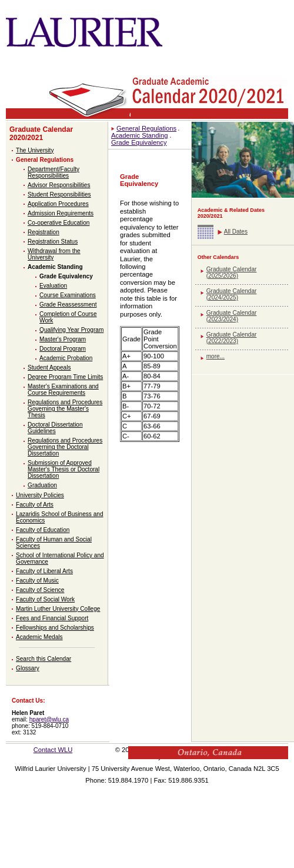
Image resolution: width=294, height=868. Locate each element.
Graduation (42, 485)
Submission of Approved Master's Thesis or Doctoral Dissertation (64, 469)
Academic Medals (39, 637)
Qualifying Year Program (71, 330)
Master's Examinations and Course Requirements (63, 390)
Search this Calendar (44, 659)
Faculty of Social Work (45, 599)
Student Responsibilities (59, 194)
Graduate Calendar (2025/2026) (232, 272)
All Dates (236, 232)
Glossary (28, 668)
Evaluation (53, 286)
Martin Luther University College (58, 609)
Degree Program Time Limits (65, 377)
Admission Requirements (61, 213)
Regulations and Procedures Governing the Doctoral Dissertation (65, 447)
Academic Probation (66, 358)
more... (216, 356)
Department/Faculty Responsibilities (54, 172)
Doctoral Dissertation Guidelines (55, 428)
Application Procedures (58, 204)
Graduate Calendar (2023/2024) (232, 316)
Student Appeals (49, 368)
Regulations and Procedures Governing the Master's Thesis (65, 409)
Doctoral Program (63, 349)
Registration (44, 232)
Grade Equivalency (66, 276)
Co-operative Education (59, 223)
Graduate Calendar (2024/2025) (232, 294)
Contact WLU (53, 750)
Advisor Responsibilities (59, 185)
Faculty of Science (40, 590)
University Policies (40, 495)
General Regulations (45, 160)
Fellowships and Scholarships (55, 628)
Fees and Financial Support (52, 618)
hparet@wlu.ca (49, 719)
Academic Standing (55, 267)
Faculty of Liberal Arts (44, 571)
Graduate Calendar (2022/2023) (232, 338)
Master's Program (63, 339)
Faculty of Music (37, 581)
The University (35, 150)
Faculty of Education (43, 530)
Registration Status (53, 242)
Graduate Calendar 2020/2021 (41, 134)
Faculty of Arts (35, 505)
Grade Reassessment (68, 305)
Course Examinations (68, 295)
